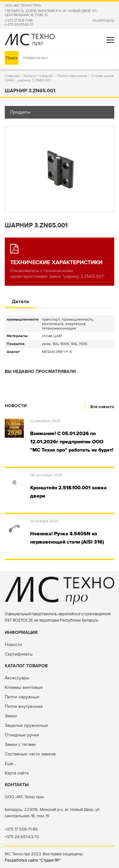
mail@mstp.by (103, 20)
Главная (12, 76)
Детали (20, 302)
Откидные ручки (22, 735)
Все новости (99, 407)
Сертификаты (19, 654)
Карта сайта (17, 773)
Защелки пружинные (26, 725)
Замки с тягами (20, 744)
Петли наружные (72, 76)
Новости (13, 645)
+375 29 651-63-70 (19, 25)
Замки (11, 716)
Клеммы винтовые (24, 687)
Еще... (10, 764)
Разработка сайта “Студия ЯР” (33, 860)
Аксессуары (17, 678)
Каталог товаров (38, 76)
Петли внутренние (24, 706)
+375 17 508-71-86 (19, 20)
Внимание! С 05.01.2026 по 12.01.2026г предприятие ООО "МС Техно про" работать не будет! (72, 442)
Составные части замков (30, 754)
